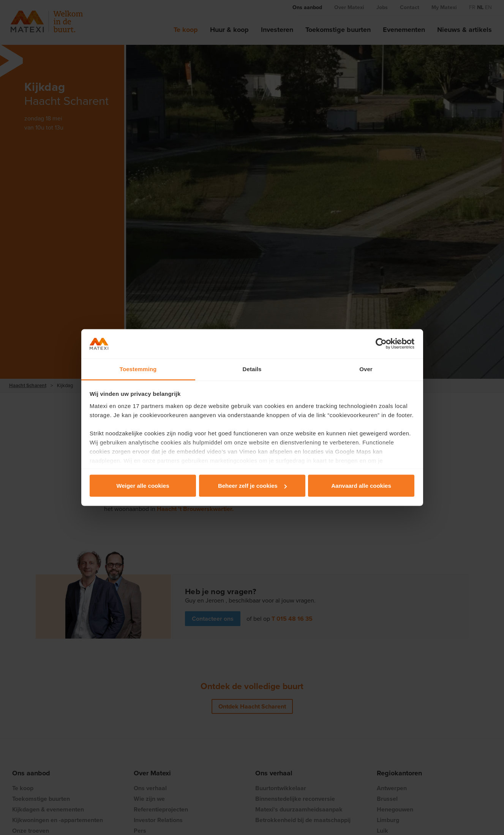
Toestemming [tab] (138, 369)
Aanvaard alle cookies (361, 486)
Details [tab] (252, 369)
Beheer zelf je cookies (252, 486)
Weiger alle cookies (143, 486)
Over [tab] (366, 369)
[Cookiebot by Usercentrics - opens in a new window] (381, 344)
